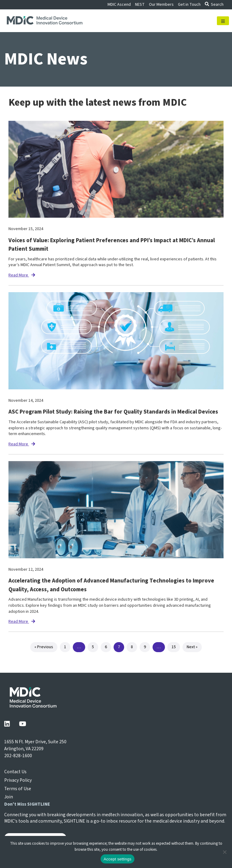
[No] (224, 852)
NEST (140, 5)
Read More (22, 275)
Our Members (161, 5)
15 (174, 647)
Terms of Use (18, 789)
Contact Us (15, 772)
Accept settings (118, 859)
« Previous (44, 647)
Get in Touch (189, 5)
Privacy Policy (18, 780)
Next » (192, 647)
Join (9, 797)
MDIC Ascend (119, 5)
